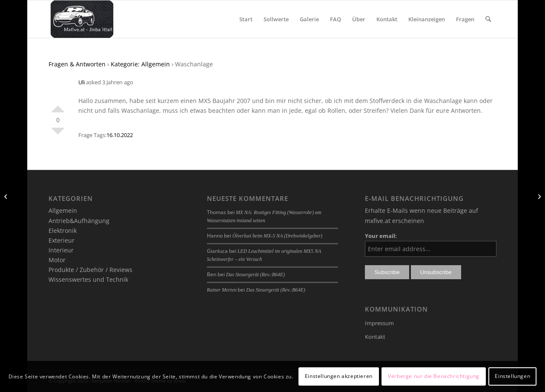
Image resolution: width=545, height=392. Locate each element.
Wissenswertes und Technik (88, 279)
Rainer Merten (222, 290)
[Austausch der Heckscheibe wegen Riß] (538, 196)
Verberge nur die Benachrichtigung (434, 376)
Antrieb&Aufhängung (79, 221)
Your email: (381, 236)
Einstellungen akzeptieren (339, 376)
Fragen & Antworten (77, 64)
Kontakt (375, 337)
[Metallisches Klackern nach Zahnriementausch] (7, 196)
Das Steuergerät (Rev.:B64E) (255, 275)
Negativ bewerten (58, 134)
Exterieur (62, 240)
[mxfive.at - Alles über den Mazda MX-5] (82, 19)
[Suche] (488, 19)
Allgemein (63, 210)
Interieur (61, 250)
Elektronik (63, 230)
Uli (82, 82)
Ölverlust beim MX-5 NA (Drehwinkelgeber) (277, 236)
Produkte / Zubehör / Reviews (90, 270)
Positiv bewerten (58, 106)
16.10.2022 (120, 135)
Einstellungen (512, 376)
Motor (57, 260)
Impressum (379, 323)
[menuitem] (246, 19)
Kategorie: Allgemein (140, 64)
